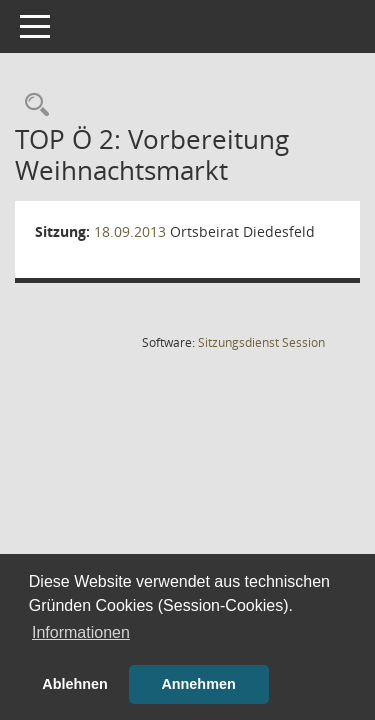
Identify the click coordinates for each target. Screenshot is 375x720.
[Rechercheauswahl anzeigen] (32, 105)
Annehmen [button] (198, 684)
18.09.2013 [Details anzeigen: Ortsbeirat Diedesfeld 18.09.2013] (130, 231)
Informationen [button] (81, 632)
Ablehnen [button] (75, 684)
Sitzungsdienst (261, 342)
